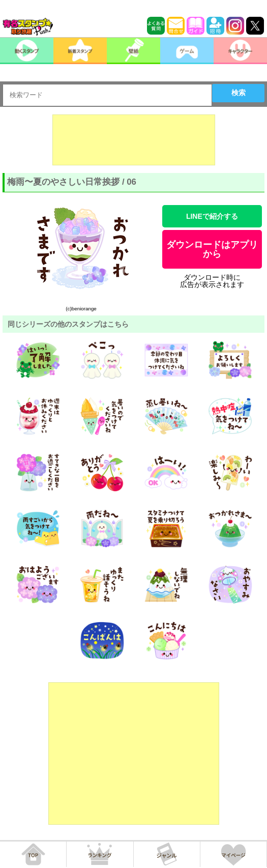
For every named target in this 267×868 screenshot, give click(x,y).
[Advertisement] (134, 140)
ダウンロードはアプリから (212, 249)
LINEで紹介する (212, 216)
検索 (239, 93)
